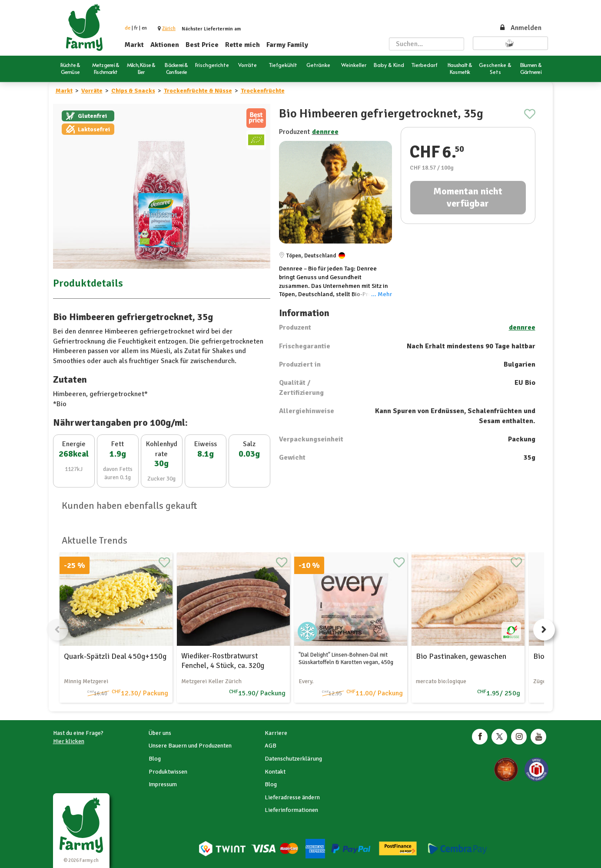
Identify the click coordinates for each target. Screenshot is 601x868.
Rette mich (242, 45)
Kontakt (275, 772)
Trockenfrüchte (263, 91)
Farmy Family (287, 45)
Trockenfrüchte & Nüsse (198, 91)
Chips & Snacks (133, 91)
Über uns (160, 733)
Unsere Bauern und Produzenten (190, 746)
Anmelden (520, 28)
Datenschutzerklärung (293, 759)
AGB (271, 746)
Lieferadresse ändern (292, 797)
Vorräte (92, 91)
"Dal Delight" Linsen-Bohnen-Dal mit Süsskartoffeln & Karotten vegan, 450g (346, 659)
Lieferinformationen (291, 810)
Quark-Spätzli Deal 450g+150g (115, 656)
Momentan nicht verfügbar (468, 197)
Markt (134, 45)
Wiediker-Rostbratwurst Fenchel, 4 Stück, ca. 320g (223, 661)
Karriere (276, 733)
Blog (155, 759)
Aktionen (165, 45)
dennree (325, 132)
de (128, 28)
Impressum (163, 784)
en (144, 28)
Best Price (202, 45)
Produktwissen (168, 772)
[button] (169, 28)
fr (136, 28)
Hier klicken (69, 741)
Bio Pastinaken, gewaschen (461, 656)
